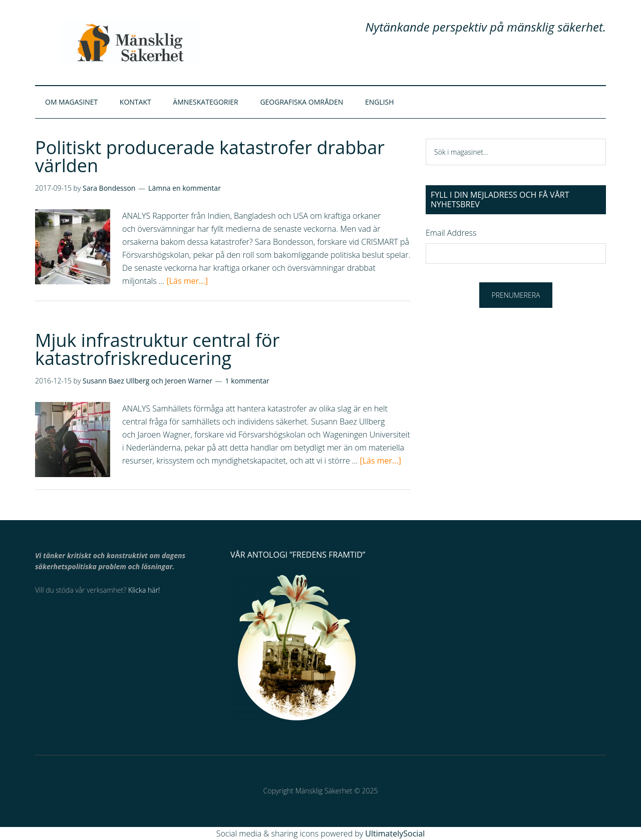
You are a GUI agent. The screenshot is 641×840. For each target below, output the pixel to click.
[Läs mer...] (187, 281)
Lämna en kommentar (185, 188)
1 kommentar (247, 381)
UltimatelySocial (395, 833)
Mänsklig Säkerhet (130, 43)
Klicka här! (144, 590)
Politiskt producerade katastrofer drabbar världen (210, 156)
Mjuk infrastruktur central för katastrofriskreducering (157, 349)
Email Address (451, 233)
